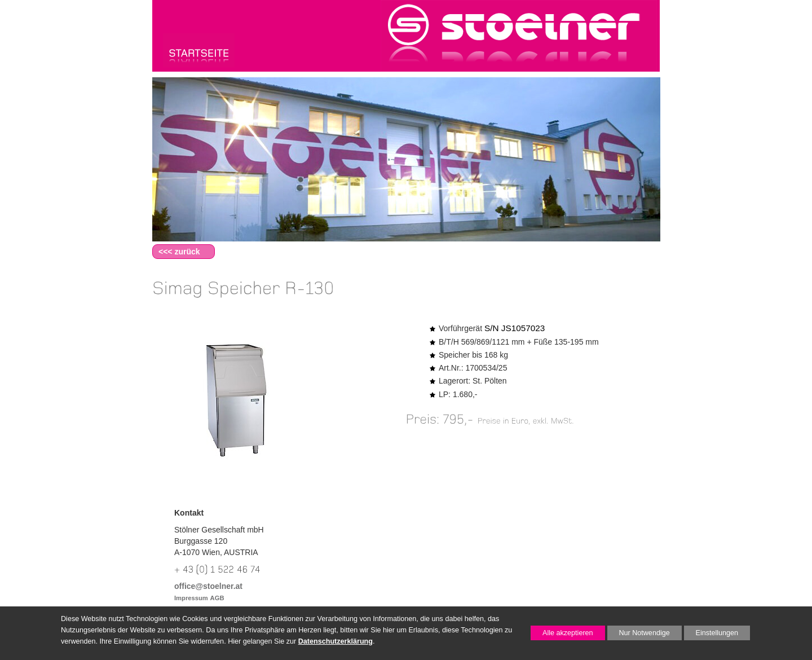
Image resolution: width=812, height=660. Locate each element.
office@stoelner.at (208, 586)
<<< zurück (179, 252)
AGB (217, 598)
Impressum (191, 598)
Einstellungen (711, 635)
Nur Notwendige (639, 635)
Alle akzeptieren (562, 633)
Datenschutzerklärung (336, 641)
